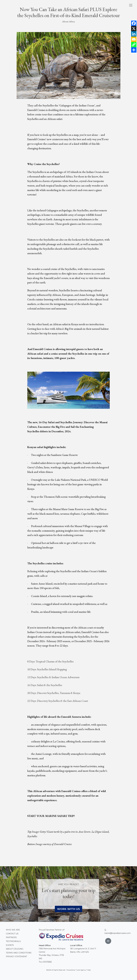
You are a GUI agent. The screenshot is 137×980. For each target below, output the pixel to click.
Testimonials (13, 941)
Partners (11, 937)
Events (10, 945)
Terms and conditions (19, 953)
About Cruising (15, 949)
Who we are (13, 930)
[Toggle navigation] (131, 5)
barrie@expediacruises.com (118, 933)
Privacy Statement (16, 957)
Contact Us (12, 934)
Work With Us (68, 909)
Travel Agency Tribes (83, 970)
